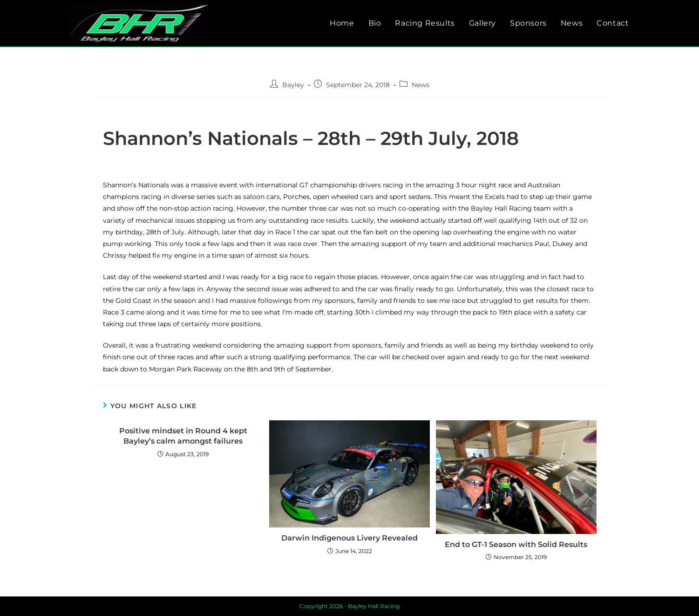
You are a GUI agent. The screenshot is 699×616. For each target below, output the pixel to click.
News (421, 85)
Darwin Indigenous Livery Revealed (349, 538)
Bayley (293, 85)
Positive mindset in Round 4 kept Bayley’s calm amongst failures (183, 436)
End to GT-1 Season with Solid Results (516, 544)
